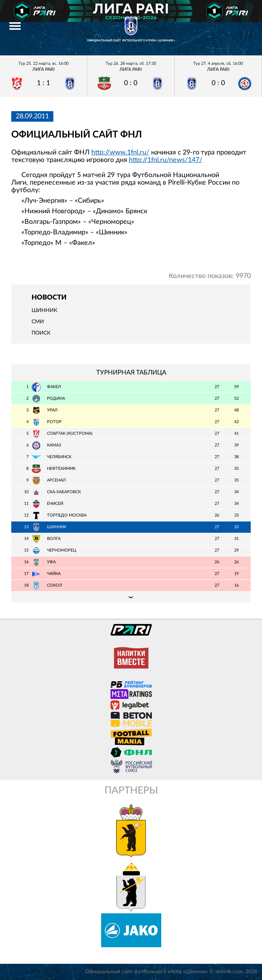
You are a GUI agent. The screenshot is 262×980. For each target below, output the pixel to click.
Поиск (41, 333)
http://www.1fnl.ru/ (120, 153)
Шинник (44, 310)
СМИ (38, 322)
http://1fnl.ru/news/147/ (166, 160)
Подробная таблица (131, 597)
